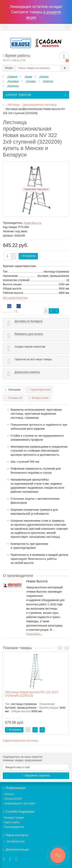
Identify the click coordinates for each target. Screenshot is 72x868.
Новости (46, 81)
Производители (13, 827)
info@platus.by (16, 841)
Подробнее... (34, 634)
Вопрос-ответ (39, 398)
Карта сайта (11, 822)
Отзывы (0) (14, 398)
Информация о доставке (19, 803)
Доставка (11, 81)
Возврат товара (13, 818)
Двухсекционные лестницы (21, 741)
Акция (26, 76)
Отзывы (29, 81)
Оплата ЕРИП (12, 799)
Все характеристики (15, 298)
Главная (10, 76)
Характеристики (39, 390)
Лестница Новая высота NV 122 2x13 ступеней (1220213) (32, 694)
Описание (13, 390)
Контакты (11, 86)
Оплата (42, 76)
